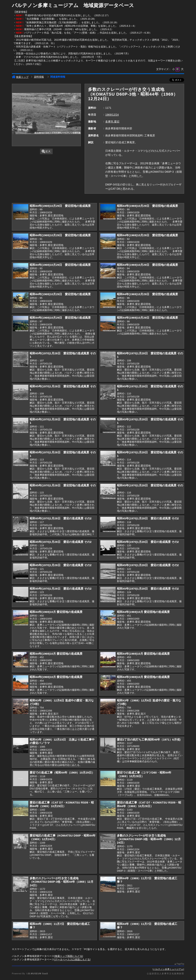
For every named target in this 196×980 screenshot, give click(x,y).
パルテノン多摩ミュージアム (168, 969)
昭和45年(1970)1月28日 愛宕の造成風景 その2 (61, 518)
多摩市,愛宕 (112, 122)
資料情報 (39, 77)
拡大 (46, 151)
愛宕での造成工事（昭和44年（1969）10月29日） (62, 772)
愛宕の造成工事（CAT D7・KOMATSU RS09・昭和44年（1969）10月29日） (62, 804)
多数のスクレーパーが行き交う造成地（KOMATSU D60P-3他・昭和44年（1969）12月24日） (149, 839)
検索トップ (20, 77)
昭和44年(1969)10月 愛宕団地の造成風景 (56, 612)
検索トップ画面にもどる (69, 956)
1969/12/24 (112, 115)
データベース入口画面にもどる (72, 959)
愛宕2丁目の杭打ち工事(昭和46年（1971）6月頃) (149, 739)
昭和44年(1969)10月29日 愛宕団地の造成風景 (60, 206)
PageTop (180, 964)
